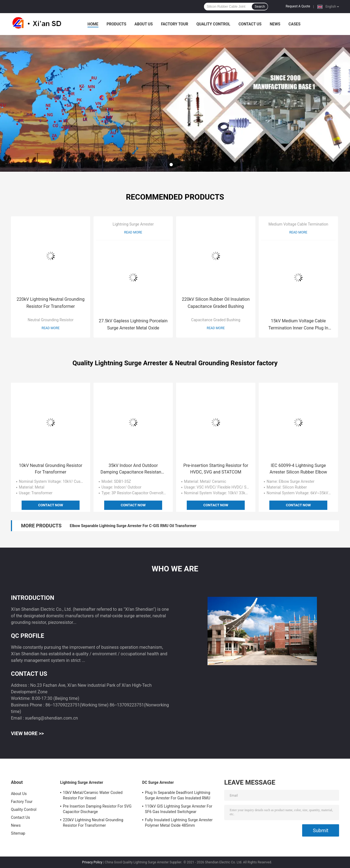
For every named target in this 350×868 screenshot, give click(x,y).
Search (260, 7)
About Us (144, 24)
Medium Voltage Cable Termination (298, 224)
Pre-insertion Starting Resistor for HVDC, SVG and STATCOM (216, 469)
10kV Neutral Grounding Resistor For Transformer (51, 469)
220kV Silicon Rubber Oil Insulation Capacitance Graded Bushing (216, 303)
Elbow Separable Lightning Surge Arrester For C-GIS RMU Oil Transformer (133, 526)
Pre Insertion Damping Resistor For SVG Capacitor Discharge (97, 809)
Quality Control (213, 24)
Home (93, 24)
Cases (294, 24)
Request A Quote (298, 6)
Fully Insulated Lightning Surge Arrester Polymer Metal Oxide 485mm (179, 823)
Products (116, 24)
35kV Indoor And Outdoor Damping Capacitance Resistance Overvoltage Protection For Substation (133, 469)
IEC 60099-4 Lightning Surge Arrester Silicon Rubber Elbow (298, 469)
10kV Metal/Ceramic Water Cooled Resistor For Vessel (93, 795)
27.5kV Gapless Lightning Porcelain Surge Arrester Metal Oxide (133, 324)
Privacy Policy (92, 862)
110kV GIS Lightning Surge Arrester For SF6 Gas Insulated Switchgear (179, 809)
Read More (51, 328)
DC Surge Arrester (158, 782)
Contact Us (250, 24)
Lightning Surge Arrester (133, 224)
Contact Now (50, 505)
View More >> (27, 733)
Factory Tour (175, 24)
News (275, 24)
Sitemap (18, 833)
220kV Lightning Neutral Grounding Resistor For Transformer (51, 303)
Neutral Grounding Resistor (51, 320)
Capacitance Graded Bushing (216, 320)
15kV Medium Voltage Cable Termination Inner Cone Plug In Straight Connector (298, 325)
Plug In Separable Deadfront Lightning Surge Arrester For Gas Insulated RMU (178, 795)
